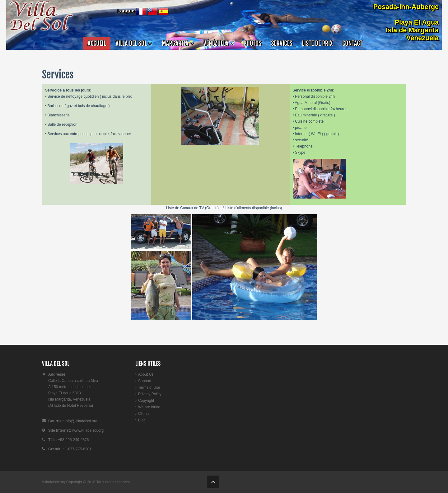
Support (145, 381)
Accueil (97, 43)
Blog (142, 420)
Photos (252, 43)
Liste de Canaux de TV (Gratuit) (192, 208)
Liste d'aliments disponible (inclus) (253, 208)
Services (282, 43)
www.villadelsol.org (87, 430)
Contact (352, 43)
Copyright (146, 401)
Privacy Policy (150, 394)
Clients (144, 414)
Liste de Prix (317, 43)
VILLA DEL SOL (134, 43)
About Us (146, 374)
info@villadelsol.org (81, 421)
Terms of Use (149, 387)
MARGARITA (178, 43)
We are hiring (149, 407)
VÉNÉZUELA (219, 43)
